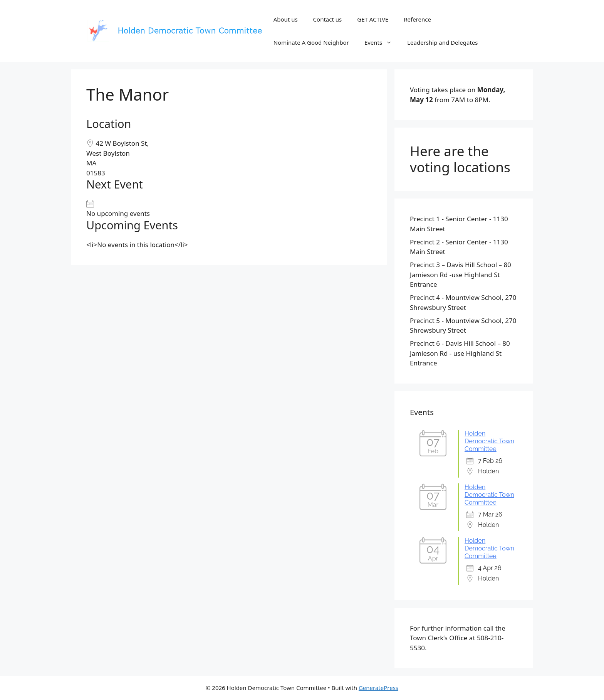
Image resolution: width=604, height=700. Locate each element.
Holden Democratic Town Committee (489, 441)
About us (286, 19)
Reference (417, 19)
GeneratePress (378, 688)
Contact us (328, 19)
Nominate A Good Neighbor (311, 42)
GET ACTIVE (373, 19)
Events (382, 42)
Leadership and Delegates (442, 42)
